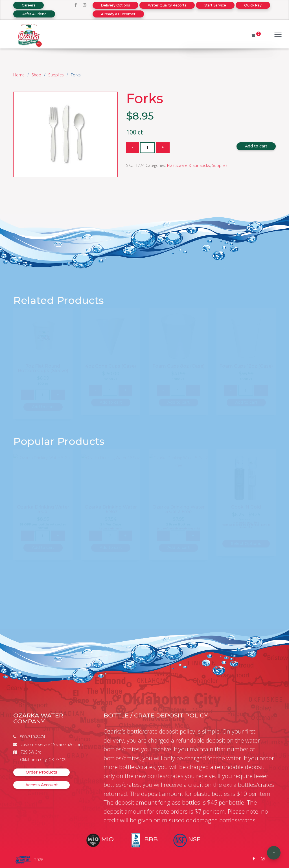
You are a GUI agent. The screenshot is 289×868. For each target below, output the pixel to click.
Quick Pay (253, 5)
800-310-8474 (32, 737)
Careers (29, 5)
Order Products (41, 772)
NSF (194, 839)
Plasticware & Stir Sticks (189, 165)
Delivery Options (115, 5)
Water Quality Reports (167, 5)
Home (19, 75)
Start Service (215, 5)
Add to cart (256, 146)
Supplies (56, 75)
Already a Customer (118, 14)
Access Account (42, 785)
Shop (36, 75)
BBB (151, 839)
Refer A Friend (34, 14)
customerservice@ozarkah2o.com (52, 744)
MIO (108, 839)
